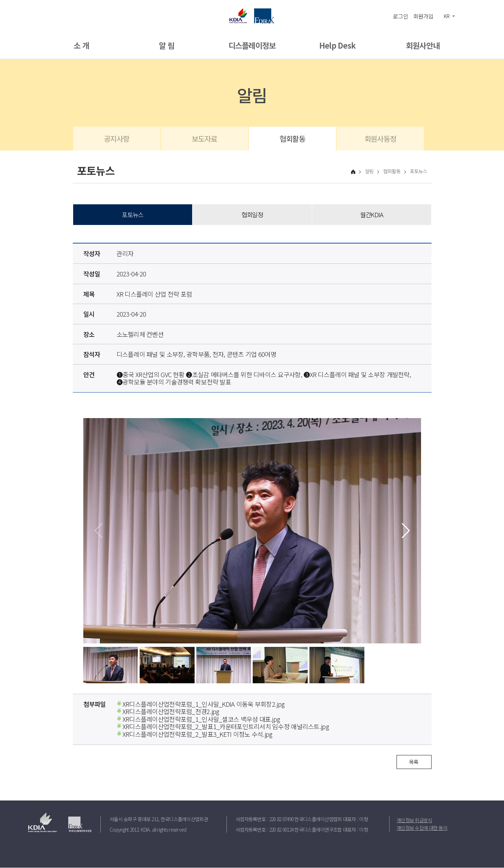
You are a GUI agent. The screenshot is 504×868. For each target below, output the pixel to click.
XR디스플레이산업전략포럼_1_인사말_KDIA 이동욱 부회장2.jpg (201, 704)
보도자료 (205, 139)
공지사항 (117, 139)
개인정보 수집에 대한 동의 (422, 828)
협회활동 (292, 139)
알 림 (167, 45)
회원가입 (423, 16)
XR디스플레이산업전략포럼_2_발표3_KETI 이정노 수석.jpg (194, 734)
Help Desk (338, 45)
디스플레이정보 (252, 45)
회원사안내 (423, 45)
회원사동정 (380, 139)
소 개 (81, 45)
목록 (414, 762)
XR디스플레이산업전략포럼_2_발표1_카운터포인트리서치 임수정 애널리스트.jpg (223, 727)
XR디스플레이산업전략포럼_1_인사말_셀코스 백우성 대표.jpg (198, 719)
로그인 (401, 16)
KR (447, 16)
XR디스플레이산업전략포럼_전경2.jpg (168, 712)
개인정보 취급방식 (414, 820)
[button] (406, 531)
